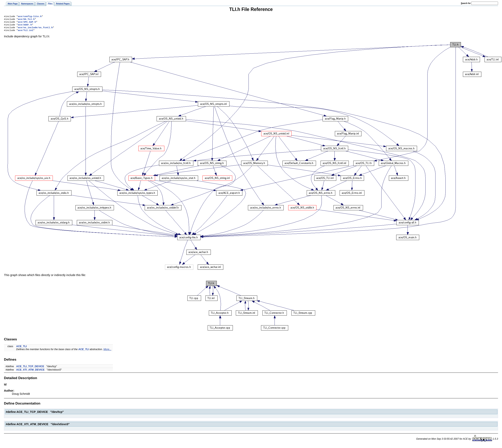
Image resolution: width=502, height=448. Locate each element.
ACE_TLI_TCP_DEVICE (30, 369)
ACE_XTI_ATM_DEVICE (30, 372)
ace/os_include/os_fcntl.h (35, 29)
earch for (466, 3)
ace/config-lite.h (30, 17)
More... (107, 352)
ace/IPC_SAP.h (27, 23)
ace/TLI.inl (26, 33)
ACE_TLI (22, 349)
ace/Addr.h (25, 26)
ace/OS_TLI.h (26, 20)
